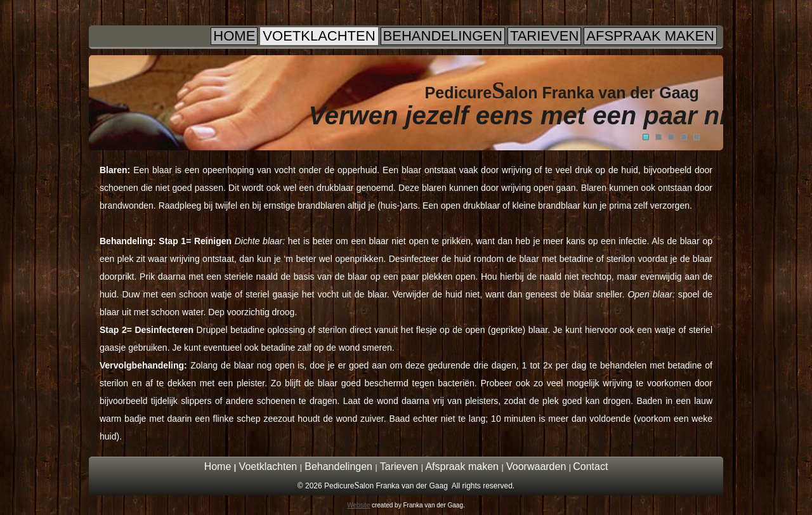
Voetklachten (319, 36)
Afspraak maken (650, 36)
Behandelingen (443, 36)
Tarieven (544, 36)
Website (358, 505)
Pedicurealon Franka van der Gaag (562, 93)
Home (234, 36)
